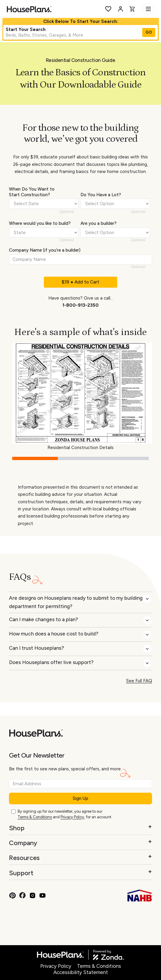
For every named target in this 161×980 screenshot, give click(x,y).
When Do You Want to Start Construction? (32, 192)
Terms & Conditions (35, 817)
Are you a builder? (99, 223)
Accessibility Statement (81, 972)
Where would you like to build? (40, 223)
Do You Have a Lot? (101, 195)
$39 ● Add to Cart (80, 282)
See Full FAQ (139, 681)
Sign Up (80, 798)
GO (149, 32)
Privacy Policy (72, 817)
